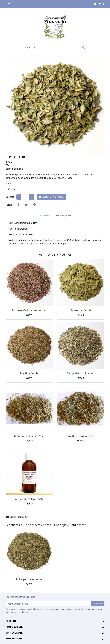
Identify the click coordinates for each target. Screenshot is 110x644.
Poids (8, 184)
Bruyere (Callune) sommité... (29, 310)
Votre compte (14, 633)
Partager (18, 205)
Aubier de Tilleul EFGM (29, 499)
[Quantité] (25, 197)
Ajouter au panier (51, 197)
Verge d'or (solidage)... (81, 373)
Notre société (14, 627)
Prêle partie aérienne (29, 579)
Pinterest (34, 205)
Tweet (26, 205)
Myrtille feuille (29, 373)
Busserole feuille (81, 310)
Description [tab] (44, 216)
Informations (14, 639)
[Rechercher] (55, 48)
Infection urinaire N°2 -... (81, 436)
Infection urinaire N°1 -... (29, 436)
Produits (11, 621)
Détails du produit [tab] (63, 216)
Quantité (10, 197)
